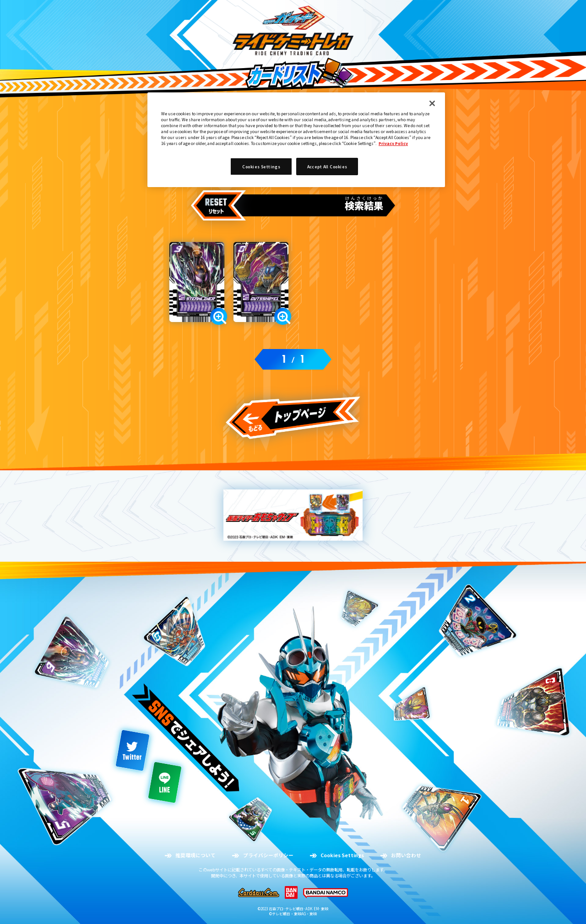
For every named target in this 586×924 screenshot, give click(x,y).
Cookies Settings (261, 167)
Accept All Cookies (327, 167)
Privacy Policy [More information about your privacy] (393, 143)
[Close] (432, 103)
